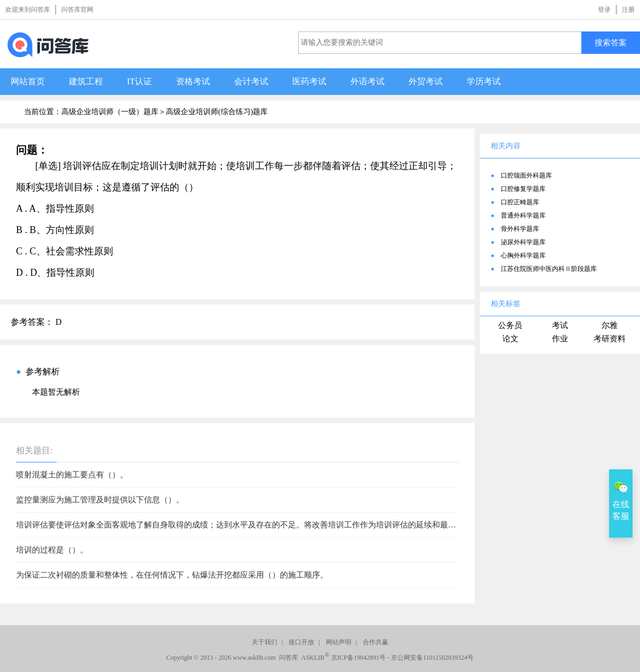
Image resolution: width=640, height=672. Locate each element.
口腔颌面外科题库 (526, 175)
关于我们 (265, 642)
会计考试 (251, 81)
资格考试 (193, 81)
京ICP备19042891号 (359, 658)
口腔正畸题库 (520, 202)
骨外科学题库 (520, 229)
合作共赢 (375, 642)
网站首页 (28, 81)
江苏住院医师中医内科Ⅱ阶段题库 (549, 269)
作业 (560, 339)
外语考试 (367, 81)
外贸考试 (426, 81)
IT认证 (139, 81)
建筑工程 (86, 81)
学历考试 (484, 81)
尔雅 (610, 325)
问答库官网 (77, 10)
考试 (560, 325)
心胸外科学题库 (523, 255)
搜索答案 (611, 42)
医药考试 (309, 81)
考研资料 (610, 339)
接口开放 (301, 642)
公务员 (510, 325)
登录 (604, 10)
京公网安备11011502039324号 (432, 658)
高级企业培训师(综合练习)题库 (217, 112)
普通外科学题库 (523, 215)
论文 (510, 339)
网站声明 (339, 642)
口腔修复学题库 (523, 189)
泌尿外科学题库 (523, 242)
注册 (628, 10)
